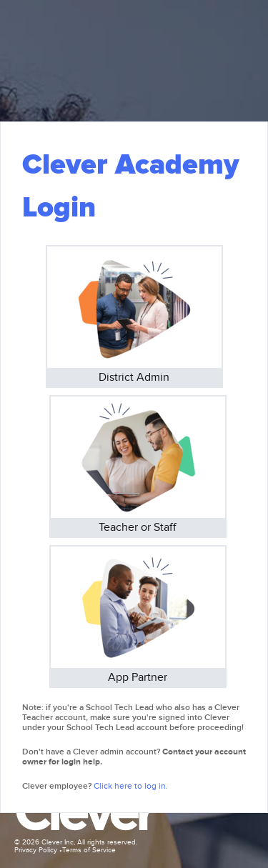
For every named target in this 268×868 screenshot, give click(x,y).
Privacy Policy (36, 850)
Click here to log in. (131, 786)
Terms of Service (89, 850)
